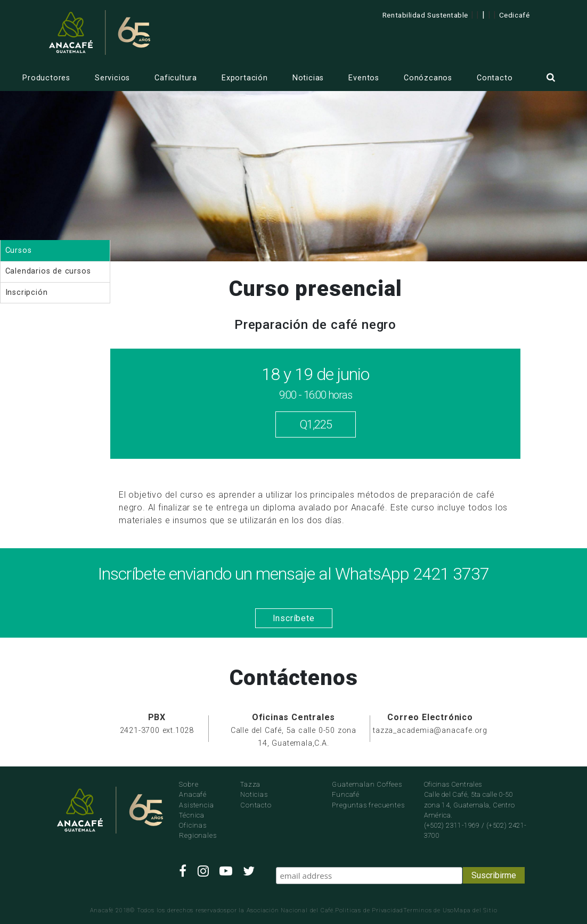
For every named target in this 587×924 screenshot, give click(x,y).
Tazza (250, 784)
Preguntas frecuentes (368, 805)
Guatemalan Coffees (367, 784)
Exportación (245, 78)
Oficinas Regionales (198, 830)
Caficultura (176, 78)
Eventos (364, 78)
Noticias (308, 78)
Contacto (495, 78)
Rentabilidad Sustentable (425, 15)
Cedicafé (514, 15)
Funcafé (346, 794)
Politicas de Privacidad (369, 910)
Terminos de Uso (429, 910)
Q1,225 (316, 424)
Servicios (112, 78)
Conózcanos (428, 78)
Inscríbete (294, 618)
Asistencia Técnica (196, 810)
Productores (46, 78)
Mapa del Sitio (475, 910)
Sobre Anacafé (193, 789)
